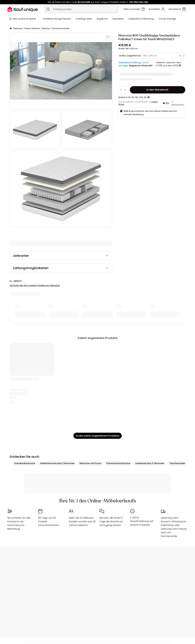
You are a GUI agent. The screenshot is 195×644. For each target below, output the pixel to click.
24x (141, 97)
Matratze (46, 28)
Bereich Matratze (32, 28)
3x (129, 97)
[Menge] (123, 90)
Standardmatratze (60, 28)
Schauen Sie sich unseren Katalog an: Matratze (35, 285)
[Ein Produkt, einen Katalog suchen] (48, 9)
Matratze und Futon (90, 463)
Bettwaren (18, 28)
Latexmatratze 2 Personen (150, 463)
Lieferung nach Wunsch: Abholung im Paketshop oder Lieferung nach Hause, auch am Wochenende (174, 527)
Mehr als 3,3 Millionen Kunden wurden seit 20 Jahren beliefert (82, 521)
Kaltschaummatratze (118, 463)
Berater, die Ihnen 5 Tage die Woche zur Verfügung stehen (111, 521)
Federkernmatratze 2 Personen (57, 463)
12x (137, 97)
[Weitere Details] (180, 66)
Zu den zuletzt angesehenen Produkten (98, 436)
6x (133, 97)
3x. (145, 97)
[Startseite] (11, 29)
